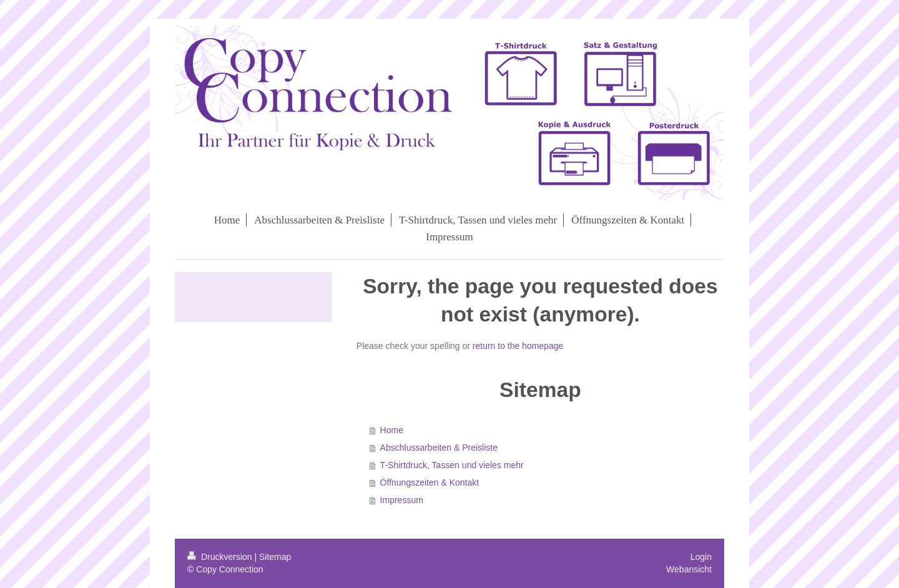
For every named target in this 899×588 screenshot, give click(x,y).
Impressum (402, 500)
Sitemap (275, 557)
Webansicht (689, 569)
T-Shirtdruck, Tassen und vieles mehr (452, 465)
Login (701, 557)
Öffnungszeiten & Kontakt (430, 483)
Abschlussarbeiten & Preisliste (439, 448)
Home (392, 430)
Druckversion (221, 557)
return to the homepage (518, 346)
